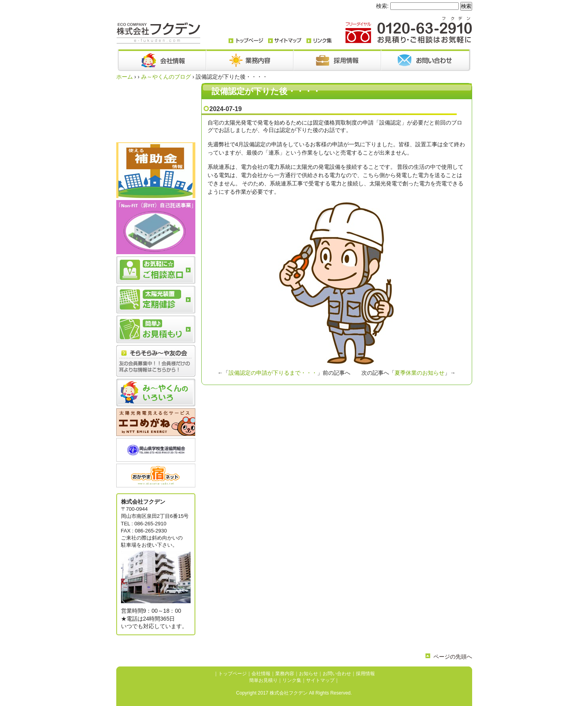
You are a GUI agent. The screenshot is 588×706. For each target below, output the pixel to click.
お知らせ (308, 674)
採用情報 (365, 674)
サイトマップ (320, 680)
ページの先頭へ (453, 657)
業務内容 (285, 674)
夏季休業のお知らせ (420, 373)
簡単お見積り (263, 680)
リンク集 (292, 680)
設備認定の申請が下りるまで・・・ (273, 373)
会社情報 (261, 674)
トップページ (233, 674)
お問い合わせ (337, 674)
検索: (382, 6)
